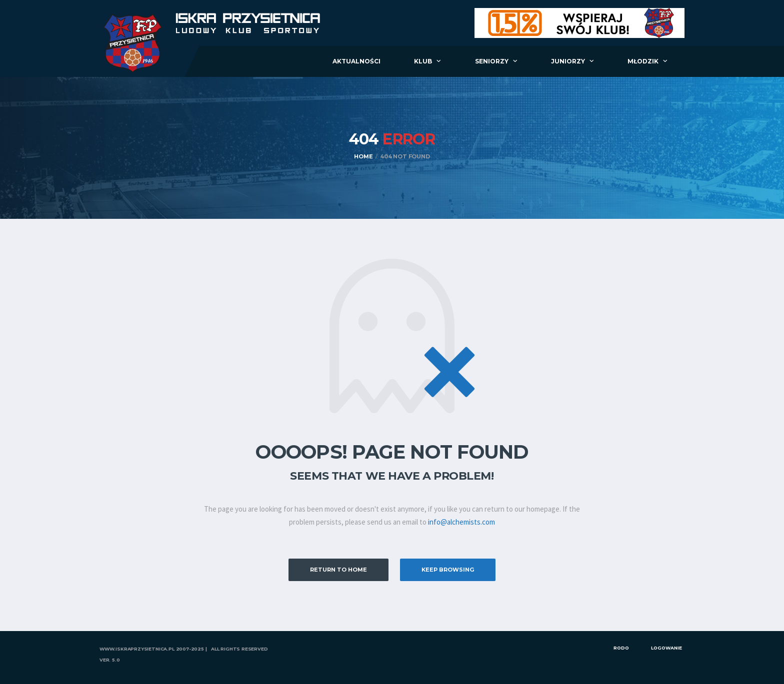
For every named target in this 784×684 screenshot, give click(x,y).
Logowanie (666, 648)
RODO (621, 648)
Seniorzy (492, 61)
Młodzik (643, 61)
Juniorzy (568, 61)
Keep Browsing (448, 570)
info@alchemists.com (461, 522)
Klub (423, 61)
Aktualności (356, 61)
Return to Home (338, 570)
